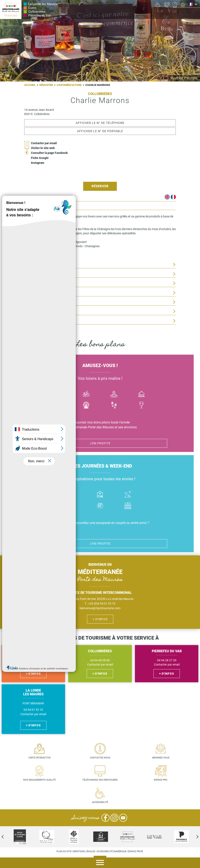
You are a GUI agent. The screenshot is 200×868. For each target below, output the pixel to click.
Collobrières (37, 12)
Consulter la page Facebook (49, 153)
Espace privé (135, 851)
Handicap (72, 506)
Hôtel (72, 495)
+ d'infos (100, 619)
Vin (142, 406)
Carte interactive (39, 758)
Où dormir (100, 495)
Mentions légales (84, 851)
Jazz (59, 406)
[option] (101, 837)
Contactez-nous (100, 758)
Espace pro (161, 780)
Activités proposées (41, 265)
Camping (128, 495)
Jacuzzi (128, 506)
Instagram (38, 163)
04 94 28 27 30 (167, 660)
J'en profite (100, 443)
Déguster (46, 85)
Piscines (100, 506)
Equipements (34, 311)
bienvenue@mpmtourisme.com (100, 608)
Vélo (86, 394)
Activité (86, 406)
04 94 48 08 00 (100, 660)
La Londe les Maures (43, 4)
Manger (142, 394)
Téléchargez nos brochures (100, 780)
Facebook (105, 818)
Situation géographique (43, 274)
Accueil (30, 85)
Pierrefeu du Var (39, 15)
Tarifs (29, 293)
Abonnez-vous (161, 758)
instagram (39, 255)
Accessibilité (100, 802)
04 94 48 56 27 (33, 660)
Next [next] (194, 837)
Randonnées (114, 406)
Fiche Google (40, 158)
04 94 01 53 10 (33, 710)
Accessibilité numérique (111, 851)
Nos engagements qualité (39, 780)
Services (31, 321)
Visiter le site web (43, 148)
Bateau (59, 394)
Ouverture (33, 283)
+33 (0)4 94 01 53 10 (102, 604)
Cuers (32, 8)
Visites (30, 302)
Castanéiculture (69, 85)
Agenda (194, 863)
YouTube (123, 818)
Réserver (100, 186)
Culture (114, 394)
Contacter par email (44, 143)
